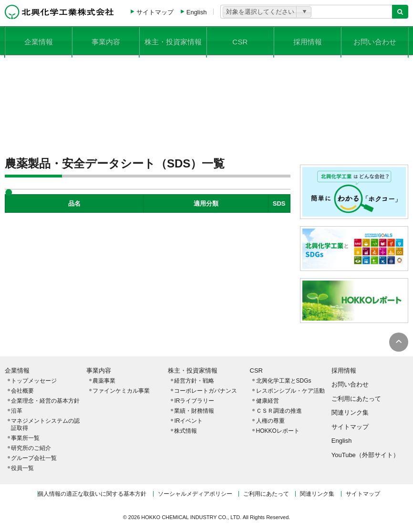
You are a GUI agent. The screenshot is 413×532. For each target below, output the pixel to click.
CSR (240, 40)
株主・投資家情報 (173, 40)
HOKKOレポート (278, 431)
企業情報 (39, 40)
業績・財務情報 (194, 411)
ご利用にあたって (356, 399)
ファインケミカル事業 (121, 391)
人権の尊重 (270, 421)
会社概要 (22, 391)
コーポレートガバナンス (206, 391)
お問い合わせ (375, 40)
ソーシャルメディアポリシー (195, 494)
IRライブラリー (194, 401)
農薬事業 (104, 381)
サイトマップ (155, 12)
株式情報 (186, 431)
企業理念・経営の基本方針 (45, 401)
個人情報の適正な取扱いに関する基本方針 (92, 494)
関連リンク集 (350, 412)
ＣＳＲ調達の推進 (279, 411)
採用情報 (308, 40)
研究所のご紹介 (31, 448)
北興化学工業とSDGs (284, 381)
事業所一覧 (25, 438)
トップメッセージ (34, 381)
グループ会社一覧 (34, 458)
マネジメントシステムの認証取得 (45, 424)
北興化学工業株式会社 (59, 12)
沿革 (17, 411)
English (197, 12)
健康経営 (268, 401)
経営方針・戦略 (194, 381)
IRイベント (188, 421)
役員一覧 (22, 468)
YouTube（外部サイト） (365, 455)
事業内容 (106, 40)
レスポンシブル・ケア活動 (290, 391)
